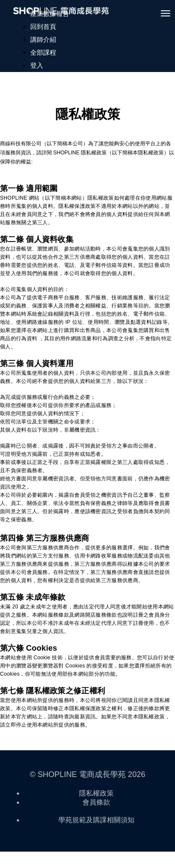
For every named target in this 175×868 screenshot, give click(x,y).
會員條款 (96, 802)
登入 (37, 65)
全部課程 (43, 52)
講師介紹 (43, 39)
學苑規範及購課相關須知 (96, 820)
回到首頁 (43, 27)
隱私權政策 (96, 793)
